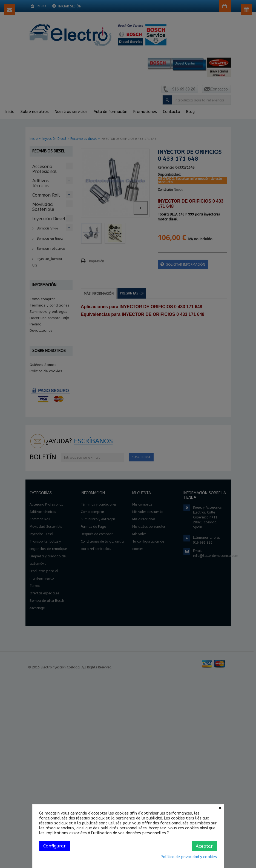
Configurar (54, 846)
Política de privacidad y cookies (189, 857)
